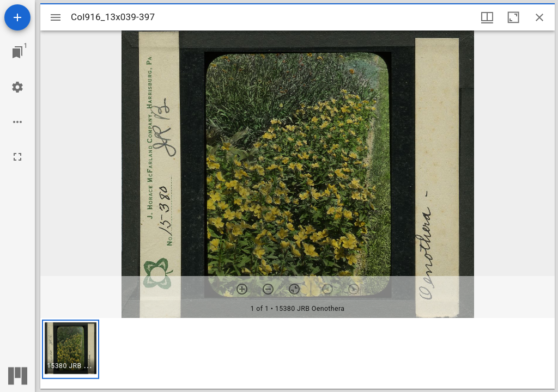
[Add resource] (17, 17)
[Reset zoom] (294, 289)
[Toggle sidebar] (56, 17)
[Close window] (539, 17)
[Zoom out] (268, 289)
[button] (71, 349)
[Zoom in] (242, 289)
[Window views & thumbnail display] (487, 17)
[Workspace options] (17, 122)
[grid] (298, 353)
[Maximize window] (513, 17)
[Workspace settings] (17, 87)
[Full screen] (17, 157)
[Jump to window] (17, 52)
